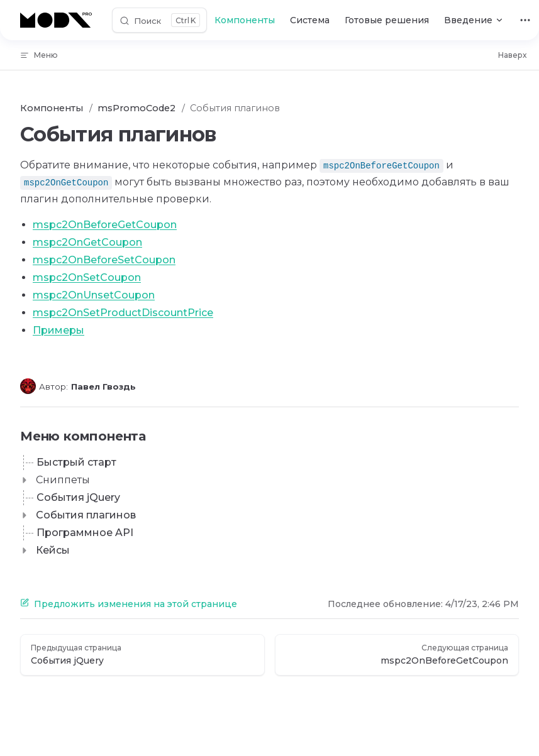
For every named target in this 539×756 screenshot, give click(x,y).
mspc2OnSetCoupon (87, 277)
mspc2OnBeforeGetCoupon (105, 225)
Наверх (512, 55)
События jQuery (78, 497)
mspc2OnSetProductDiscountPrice (123, 313)
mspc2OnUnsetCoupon (94, 295)
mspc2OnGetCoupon (87, 242)
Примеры (58, 330)
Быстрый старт (76, 462)
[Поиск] (159, 20)
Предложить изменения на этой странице (129, 604)
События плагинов (86, 515)
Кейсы (53, 550)
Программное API (85, 533)
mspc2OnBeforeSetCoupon (104, 260)
